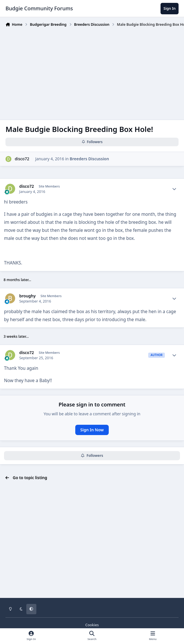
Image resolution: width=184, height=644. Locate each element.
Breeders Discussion (89, 159)
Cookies (92, 625)
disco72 (22, 159)
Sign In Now (92, 430)
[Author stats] (174, 189)
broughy (27, 296)
